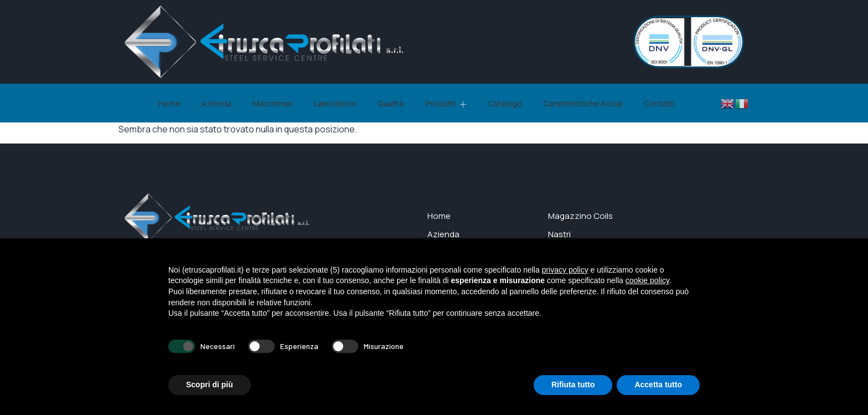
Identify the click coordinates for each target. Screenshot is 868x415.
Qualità (389, 103)
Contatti (647, 103)
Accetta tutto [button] (658, 385)
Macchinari (276, 103)
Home (178, 103)
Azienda (223, 103)
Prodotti (441, 103)
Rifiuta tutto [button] (573, 385)
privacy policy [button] (565, 270)
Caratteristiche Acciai (573, 103)
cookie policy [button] (647, 280)
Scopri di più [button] (210, 385)
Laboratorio (336, 103)
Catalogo (498, 103)
